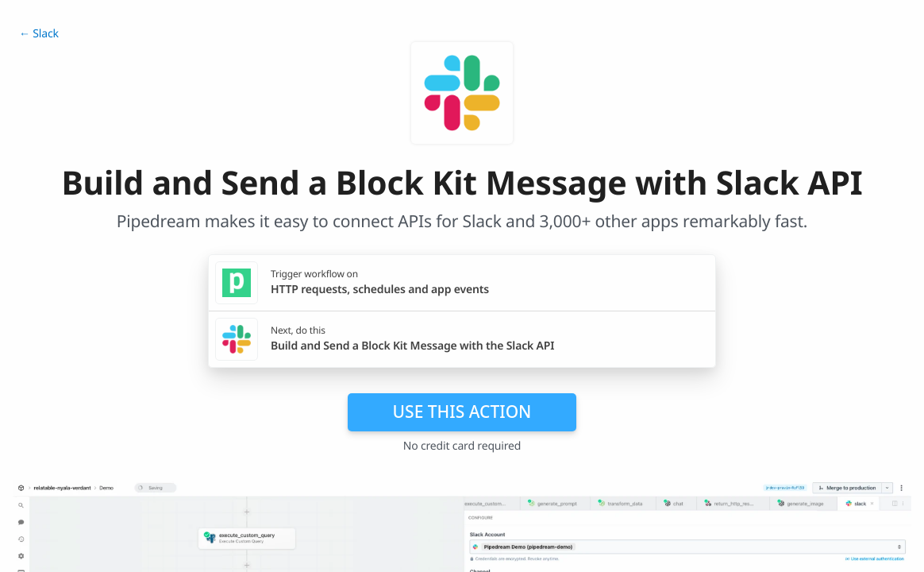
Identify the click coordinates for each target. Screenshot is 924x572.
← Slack (39, 34)
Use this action (462, 412)
